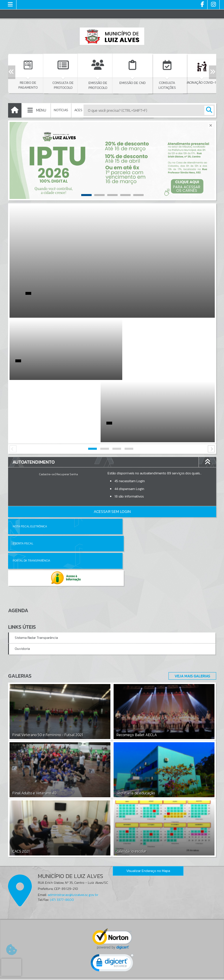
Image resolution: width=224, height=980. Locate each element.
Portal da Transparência (32, 481)
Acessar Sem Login (112, 449)
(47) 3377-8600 (62, 803)
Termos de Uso (112, 970)
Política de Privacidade (112, 974)
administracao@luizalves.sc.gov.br (73, 798)
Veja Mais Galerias (191, 579)
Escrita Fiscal (127, 464)
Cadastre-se (47, 412)
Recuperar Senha (67, 412)
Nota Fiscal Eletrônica (30, 464)
